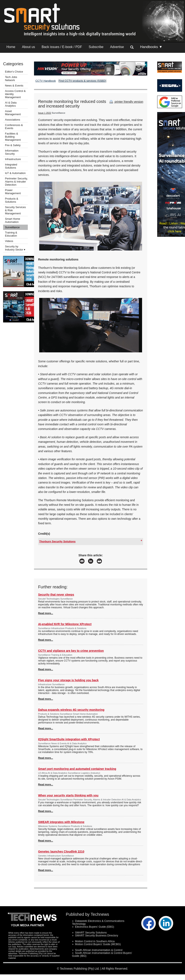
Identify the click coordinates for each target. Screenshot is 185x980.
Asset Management (13, 113)
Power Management (13, 192)
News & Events (14, 86)
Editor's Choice (14, 72)
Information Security (12, 152)
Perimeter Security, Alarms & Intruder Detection (16, 182)
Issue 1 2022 (45, 113)
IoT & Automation (15, 173)
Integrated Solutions (11, 166)
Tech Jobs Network (11, 79)
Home (11, 47)
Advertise (117, 47)
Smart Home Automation (13, 220)
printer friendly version (126, 102)
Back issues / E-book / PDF (62, 47)
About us (29, 47)
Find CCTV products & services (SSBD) (82, 81)
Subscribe (96, 47)
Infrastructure (13, 159)
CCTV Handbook (46, 81)
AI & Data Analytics (11, 104)
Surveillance (12, 227)
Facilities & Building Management (13, 137)
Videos (9, 241)
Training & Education (11, 234)
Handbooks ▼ (151, 47)
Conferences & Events (14, 127)
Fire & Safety (13, 145)
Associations (13, 120)
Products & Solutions (12, 200)
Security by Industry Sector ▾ (15, 248)
